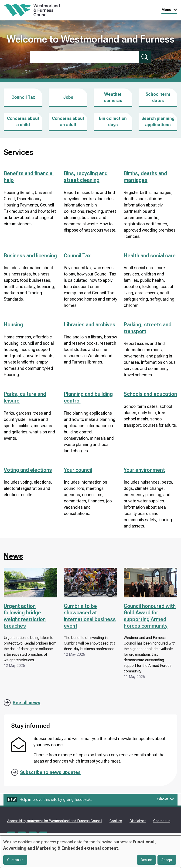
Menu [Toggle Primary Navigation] (169, 10)
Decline (146, 860)
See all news (26, 703)
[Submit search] (145, 57)
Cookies (116, 821)
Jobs (68, 101)
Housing (13, 325)
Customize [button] (15, 860)
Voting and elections (28, 470)
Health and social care (150, 256)
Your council (78, 470)
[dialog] (90, 852)
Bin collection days (113, 121)
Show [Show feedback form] (166, 799)
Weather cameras (113, 97)
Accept (167, 860)
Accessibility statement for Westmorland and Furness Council (55, 821)
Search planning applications (158, 121)
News (13, 556)
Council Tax (23, 97)
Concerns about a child (23, 121)
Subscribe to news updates (50, 772)
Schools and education (150, 394)
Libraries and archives (90, 325)
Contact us (162, 821)
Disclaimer (138, 821)
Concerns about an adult (68, 121)
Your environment (144, 470)
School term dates (158, 97)
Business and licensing (30, 256)
